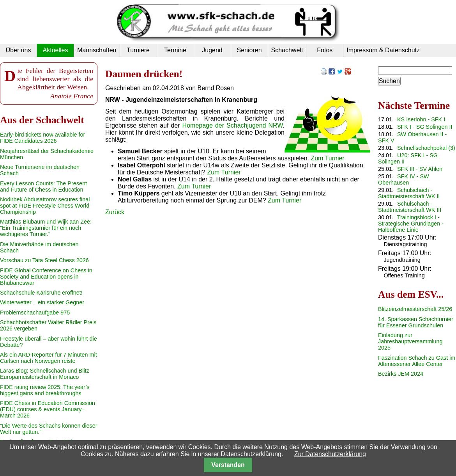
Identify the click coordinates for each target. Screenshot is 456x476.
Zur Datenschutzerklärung (330, 454)
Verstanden (228, 465)
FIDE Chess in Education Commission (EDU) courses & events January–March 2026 (48, 409)
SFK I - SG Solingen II (425, 127)
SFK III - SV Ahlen (420, 169)
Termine (175, 50)
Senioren (249, 50)
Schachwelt (287, 50)
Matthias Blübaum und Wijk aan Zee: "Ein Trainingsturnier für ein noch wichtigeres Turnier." (46, 228)
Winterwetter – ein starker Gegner (42, 302)
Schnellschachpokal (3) (426, 148)
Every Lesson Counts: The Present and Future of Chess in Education (43, 186)
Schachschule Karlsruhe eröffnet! (41, 293)
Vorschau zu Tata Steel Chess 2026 (44, 260)
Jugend (212, 50)
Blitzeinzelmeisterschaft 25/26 (415, 309)
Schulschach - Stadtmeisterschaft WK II (409, 193)
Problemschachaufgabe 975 (35, 313)
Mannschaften (97, 50)
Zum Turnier (327, 158)
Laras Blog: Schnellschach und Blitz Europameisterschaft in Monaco (45, 374)
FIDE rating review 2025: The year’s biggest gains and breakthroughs (45, 390)
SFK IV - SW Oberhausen (404, 179)
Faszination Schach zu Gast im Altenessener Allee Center (417, 361)
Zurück (115, 212)
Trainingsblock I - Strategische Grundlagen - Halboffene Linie (411, 224)
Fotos (325, 50)
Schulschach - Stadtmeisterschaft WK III (410, 207)
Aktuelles (56, 50)
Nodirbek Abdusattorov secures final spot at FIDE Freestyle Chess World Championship (45, 206)
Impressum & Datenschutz (383, 50)
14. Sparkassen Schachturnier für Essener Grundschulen (416, 322)
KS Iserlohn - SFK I (421, 119)
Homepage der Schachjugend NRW (233, 125)
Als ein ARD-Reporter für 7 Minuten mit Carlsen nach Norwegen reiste (49, 358)
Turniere (138, 50)
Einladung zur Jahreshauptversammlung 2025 (410, 341)
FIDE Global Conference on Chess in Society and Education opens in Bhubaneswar (46, 277)
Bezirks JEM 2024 (401, 374)
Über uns (19, 50)
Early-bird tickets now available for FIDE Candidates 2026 (42, 138)
